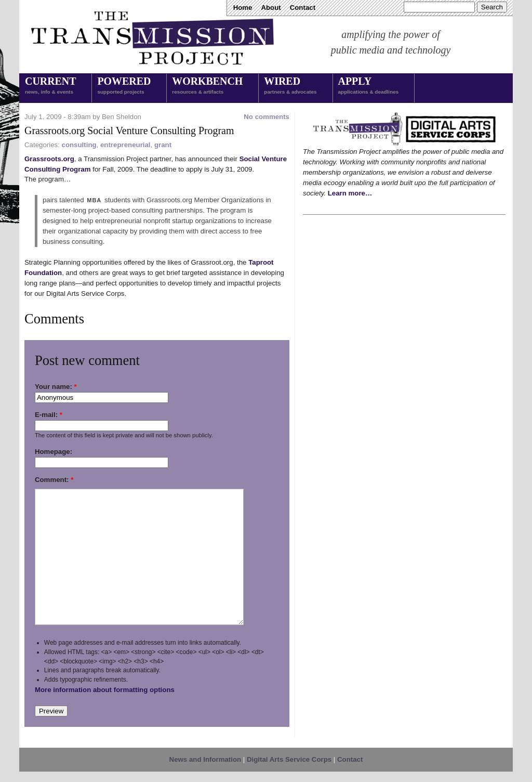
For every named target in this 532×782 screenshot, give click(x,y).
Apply (369, 86)
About (271, 8)
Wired (290, 86)
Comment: (54, 480)
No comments (267, 117)
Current (50, 86)
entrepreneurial (125, 145)
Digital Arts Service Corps (289, 759)
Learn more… (350, 193)
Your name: (56, 387)
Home (243, 8)
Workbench (207, 86)
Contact (303, 8)
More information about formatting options (105, 690)
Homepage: (54, 452)
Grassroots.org (49, 159)
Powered (124, 86)
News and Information (205, 759)
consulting (79, 145)
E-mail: (49, 415)
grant (163, 145)
